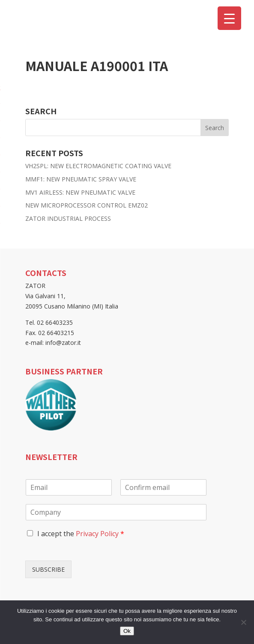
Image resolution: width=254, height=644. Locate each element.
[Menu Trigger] (229, 18)
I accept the (81, 534)
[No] (243, 622)
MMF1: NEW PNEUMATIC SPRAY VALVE (81, 179)
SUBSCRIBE (48, 569)
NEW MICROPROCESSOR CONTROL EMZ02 (87, 205)
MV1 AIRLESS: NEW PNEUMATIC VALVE (80, 192)
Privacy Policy (97, 534)
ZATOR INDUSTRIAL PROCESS (68, 218)
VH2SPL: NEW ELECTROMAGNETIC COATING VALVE (98, 166)
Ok (127, 631)
